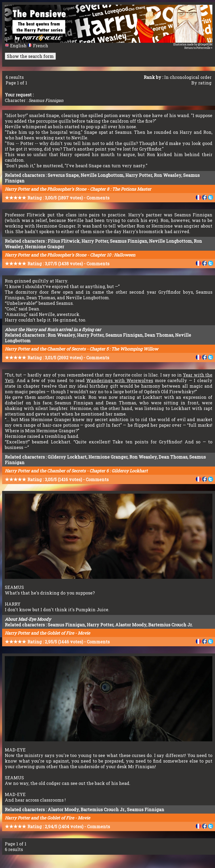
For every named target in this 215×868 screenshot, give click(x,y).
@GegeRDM (205, 44)
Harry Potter (139, 175)
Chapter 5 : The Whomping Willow (124, 349)
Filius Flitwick (64, 241)
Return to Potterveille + (198, 48)
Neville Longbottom (102, 175)
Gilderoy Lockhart (67, 457)
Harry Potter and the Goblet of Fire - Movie (47, 633)
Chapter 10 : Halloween (113, 255)
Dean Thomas (159, 335)
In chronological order (188, 77)
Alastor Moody (131, 625)
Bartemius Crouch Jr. (170, 625)
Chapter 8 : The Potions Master (121, 189)
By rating (201, 83)
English (16, 46)
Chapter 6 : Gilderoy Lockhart (119, 471)
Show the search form (30, 56)
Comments (98, 198)
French (38, 46)
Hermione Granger (44, 247)
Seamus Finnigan (129, 241)
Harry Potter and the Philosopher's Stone (46, 189)
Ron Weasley (168, 175)
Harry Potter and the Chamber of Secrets (45, 349)
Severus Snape (63, 175)
